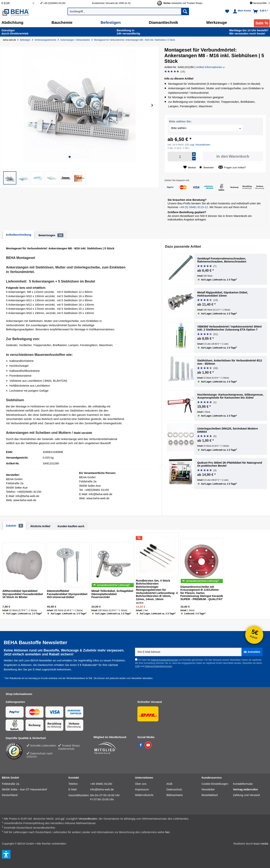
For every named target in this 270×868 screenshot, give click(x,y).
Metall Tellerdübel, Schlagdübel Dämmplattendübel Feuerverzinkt (112, 594)
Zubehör (14, 526)
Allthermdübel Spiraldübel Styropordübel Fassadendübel (23, 594)
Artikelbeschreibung (18, 235)
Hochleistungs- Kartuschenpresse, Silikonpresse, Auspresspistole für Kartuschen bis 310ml (230, 396)
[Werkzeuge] (217, 22)
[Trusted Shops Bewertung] (16, 751)
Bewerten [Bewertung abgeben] (207, 167)
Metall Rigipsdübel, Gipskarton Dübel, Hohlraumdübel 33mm (223, 294)
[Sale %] (262, 23)
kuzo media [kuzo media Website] (261, 844)
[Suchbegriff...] (128, 11)
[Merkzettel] (227, 11)
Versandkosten (88, 819)
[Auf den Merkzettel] (190, 167)
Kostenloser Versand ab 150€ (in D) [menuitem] (111, 3)
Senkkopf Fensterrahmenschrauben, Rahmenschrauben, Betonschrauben (222, 260)
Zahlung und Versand (246, 795)
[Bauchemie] (62, 22)
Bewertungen (51, 235)
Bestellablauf (210, 795)
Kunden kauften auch (71, 526)
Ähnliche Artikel (40, 526)
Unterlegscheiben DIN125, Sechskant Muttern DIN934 (228, 430)
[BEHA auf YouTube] (148, 747)
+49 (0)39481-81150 (54, 3)
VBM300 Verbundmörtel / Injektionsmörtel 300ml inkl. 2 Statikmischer (229, 328)
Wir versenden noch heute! (249, 32)
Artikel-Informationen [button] (211, 67)
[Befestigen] (111, 22)
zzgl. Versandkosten (200, 145)
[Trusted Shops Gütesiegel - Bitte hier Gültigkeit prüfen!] (183, 3)
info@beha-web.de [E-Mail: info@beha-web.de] (102, 789)
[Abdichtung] (12, 22)
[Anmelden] (252, 652)
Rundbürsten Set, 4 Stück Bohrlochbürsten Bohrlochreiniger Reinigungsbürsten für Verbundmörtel (157, 590)
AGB (137, 666)
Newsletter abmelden (142, 678)
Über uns (141, 784)
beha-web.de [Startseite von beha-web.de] (9, 40)
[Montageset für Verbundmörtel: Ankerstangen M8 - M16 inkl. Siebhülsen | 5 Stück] (135, 40)
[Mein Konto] (241, 11)
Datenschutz (174, 789)
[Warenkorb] (261, 11)
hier (167, 832)
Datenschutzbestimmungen (165, 660)
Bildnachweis (175, 795)
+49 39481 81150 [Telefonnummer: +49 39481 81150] (101, 784)
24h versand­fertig (129, 32)
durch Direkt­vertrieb (15, 32)
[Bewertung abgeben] (175, 72)
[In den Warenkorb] (233, 156)
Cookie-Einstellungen (215, 784)
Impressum (142, 789)
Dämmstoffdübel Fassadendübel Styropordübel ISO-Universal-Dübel (67, 594)
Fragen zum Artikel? (232, 167)
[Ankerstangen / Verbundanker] (76, 40)
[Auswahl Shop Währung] (18, 3)
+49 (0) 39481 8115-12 (193, 207)
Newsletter (208, 789)
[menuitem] (63, 3)
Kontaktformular (243, 784)
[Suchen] (185, 11)
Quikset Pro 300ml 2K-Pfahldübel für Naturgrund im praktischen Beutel (230, 464)
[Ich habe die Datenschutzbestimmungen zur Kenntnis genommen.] (136, 659)
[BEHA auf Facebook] (141, 747)
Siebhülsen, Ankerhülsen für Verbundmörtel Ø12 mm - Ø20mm (230, 362)
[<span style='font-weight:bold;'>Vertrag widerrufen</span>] (249, 789)
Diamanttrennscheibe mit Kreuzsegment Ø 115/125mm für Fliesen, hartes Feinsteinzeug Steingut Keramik (202, 593)
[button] (10, 178)
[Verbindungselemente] (46, 40)
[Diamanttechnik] (163, 22)
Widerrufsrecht (144, 795)
